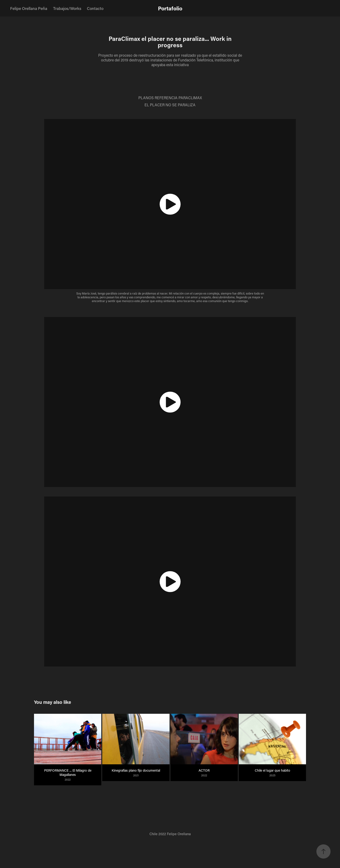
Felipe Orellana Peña (29, 8)
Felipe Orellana (179, 834)
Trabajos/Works (67, 8)
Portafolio (170, 8)
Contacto (95, 8)
